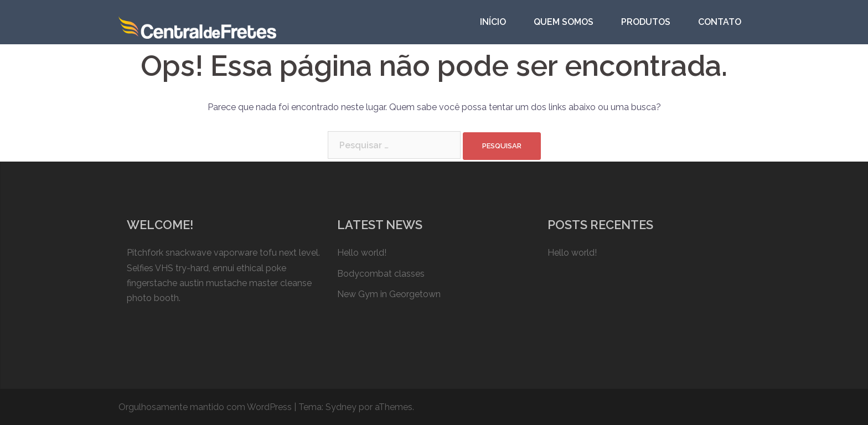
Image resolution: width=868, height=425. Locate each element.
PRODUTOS (646, 22)
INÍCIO (493, 22)
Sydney (341, 407)
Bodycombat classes (381, 274)
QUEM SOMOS (564, 22)
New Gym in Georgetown (389, 294)
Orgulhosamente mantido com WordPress (205, 407)
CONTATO (720, 22)
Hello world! (362, 253)
